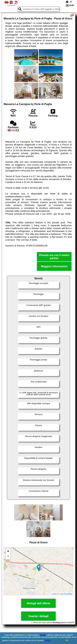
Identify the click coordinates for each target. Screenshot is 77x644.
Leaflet (54, 594)
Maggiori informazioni (54, 266)
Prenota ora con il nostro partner (54, 257)
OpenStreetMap (66, 594)
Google (43, 635)
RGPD (48, 640)
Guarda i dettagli (38, 616)
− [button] (8, 556)
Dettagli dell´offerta (39, 603)
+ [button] (8, 552)
